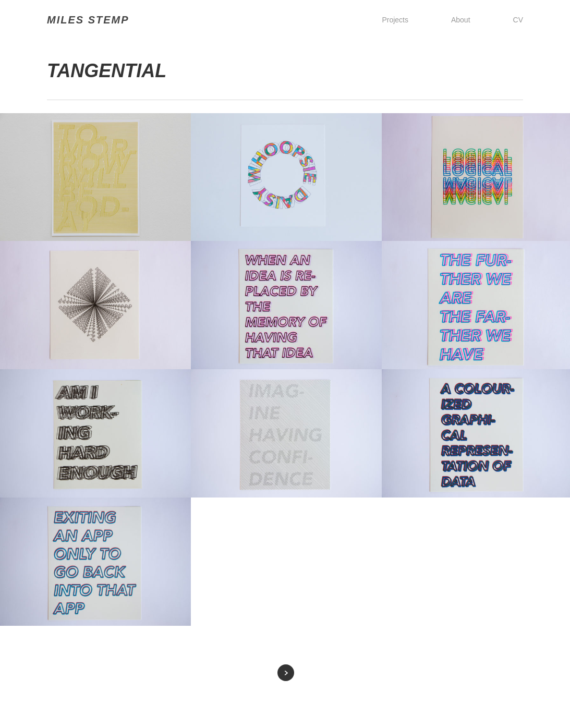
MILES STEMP (88, 20)
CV (518, 20)
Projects (395, 20)
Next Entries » (286, 673)
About (461, 20)
